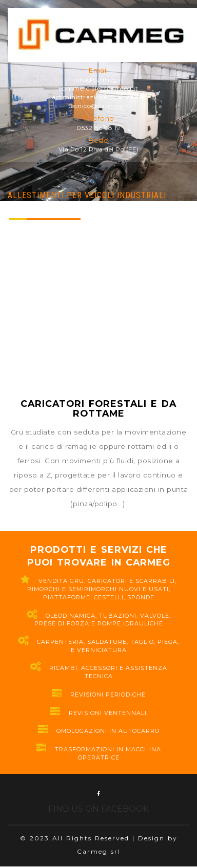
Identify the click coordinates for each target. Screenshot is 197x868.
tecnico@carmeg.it (99, 106)
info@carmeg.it (98, 80)
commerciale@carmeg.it (99, 88)
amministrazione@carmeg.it (98, 97)
